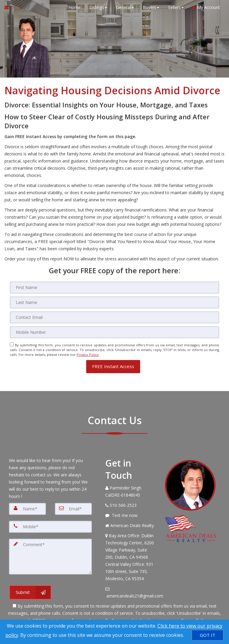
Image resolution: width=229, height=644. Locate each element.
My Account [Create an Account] (206, 7)
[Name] (27, 509)
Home (75, 7)
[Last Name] (114, 302)
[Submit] (30, 592)
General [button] (125, 7)
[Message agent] (131, 515)
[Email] (114, 317)
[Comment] (50, 556)
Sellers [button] (176, 7)
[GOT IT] (208, 635)
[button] (113, 366)
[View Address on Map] (131, 557)
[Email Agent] (9, 7)
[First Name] (114, 288)
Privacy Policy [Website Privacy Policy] (88, 355)
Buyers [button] (151, 7)
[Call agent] (19, 7)
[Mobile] (114, 332)
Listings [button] (98, 7)
